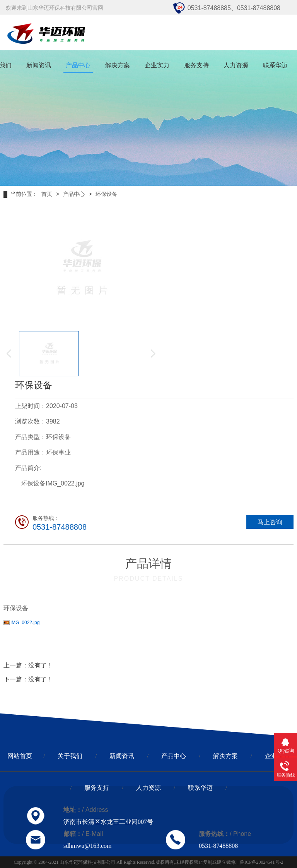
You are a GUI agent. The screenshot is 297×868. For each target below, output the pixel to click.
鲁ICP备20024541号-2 (262, 862)
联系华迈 (275, 65)
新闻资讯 (39, 65)
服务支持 (196, 65)
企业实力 (157, 65)
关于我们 (70, 756)
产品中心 (78, 65)
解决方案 (118, 65)
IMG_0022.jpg (25, 623)
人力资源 (236, 65)
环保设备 (106, 194)
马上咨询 (270, 522)
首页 (47, 194)
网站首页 (20, 756)
